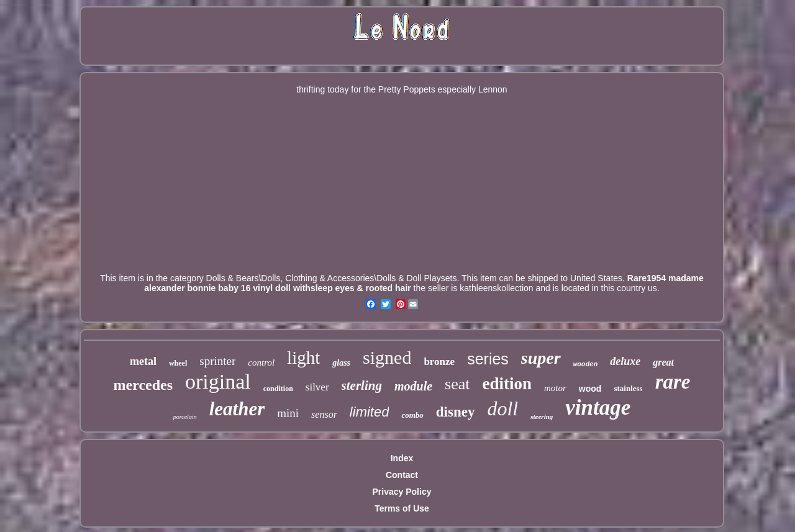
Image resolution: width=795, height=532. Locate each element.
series (488, 359)
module (413, 386)
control (261, 363)
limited (370, 412)
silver (317, 387)
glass (341, 363)
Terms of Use (402, 508)
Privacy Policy (402, 492)
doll (502, 408)
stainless (628, 388)
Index (402, 458)
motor (555, 388)
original (218, 381)
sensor (324, 414)
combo (412, 415)
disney (456, 412)
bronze (439, 362)
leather (237, 409)
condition (278, 389)
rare (673, 382)
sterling (362, 385)
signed (387, 357)
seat (457, 384)
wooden (586, 364)
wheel (178, 363)
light (303, 358)
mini (288, 413)
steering (542, 417)
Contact (402, 475)
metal (143, 361)
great (663, 362)
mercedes (143, 385)
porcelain (185, 417)
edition (507, 384)
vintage (598, 408)
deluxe (625, 361)
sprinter (217, 361)
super (541, 358)
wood (590, 389)
